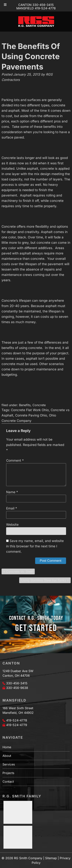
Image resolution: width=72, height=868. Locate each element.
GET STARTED (36, 628)
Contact (8, 782)
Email (12, 508)
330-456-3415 (17, 683)
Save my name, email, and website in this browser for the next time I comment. (35, 546)
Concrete (39, 405)
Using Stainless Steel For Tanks (44, 580)
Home (7, 747)
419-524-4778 (17, 720)
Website (12, 525)
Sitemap (51, 858)
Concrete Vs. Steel (19, 571)
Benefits (25, 405)
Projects (8, 773)
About (7, 756)
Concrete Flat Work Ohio (30, 410)
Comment (15, 460)
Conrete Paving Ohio (31, 415)
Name (12, 492)
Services (9, 764)
